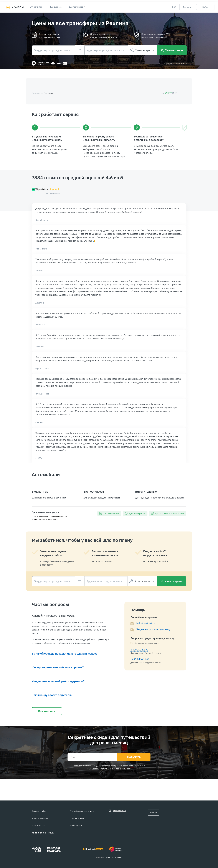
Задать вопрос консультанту (153, 629)
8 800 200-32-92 (139, 650)
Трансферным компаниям (82, 811)
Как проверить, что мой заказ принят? (58, 667)
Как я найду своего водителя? (52, 695)
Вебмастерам (76, 826)
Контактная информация (43, 833)
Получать (134, 757)
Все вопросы (47, 711)
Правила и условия (113, 858)
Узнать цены (172, 50)
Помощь (187, 7)
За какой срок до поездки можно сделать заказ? (65, 654)
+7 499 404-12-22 (140, 659)
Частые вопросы (39, 826)
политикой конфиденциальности (116, 769)
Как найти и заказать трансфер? (54, 616)
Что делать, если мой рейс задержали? (58, 681)
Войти (205, 7)
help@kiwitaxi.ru (146, 623)
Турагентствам (77, 818)
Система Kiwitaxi (39, 811)
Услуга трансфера (40, 818)
